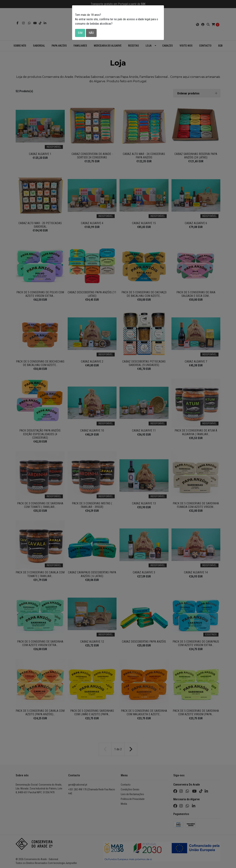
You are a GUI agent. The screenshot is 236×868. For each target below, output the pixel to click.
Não (91, 33)
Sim (80, 33)
